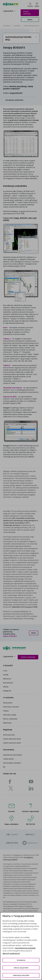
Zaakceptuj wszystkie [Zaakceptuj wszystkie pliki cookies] (21, 975)
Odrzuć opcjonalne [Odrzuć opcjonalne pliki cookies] (21, 968)
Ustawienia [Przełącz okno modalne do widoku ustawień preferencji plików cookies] (21, 960)
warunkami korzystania (25, 948)
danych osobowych (11, 953)
